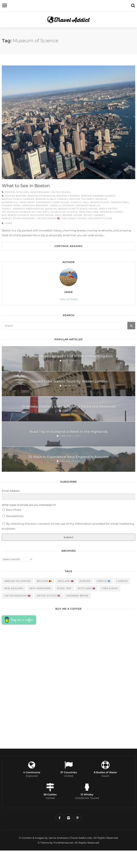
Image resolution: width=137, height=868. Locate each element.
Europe (85, 581)
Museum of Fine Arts (34, 212)
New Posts (12, 510)
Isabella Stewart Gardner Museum (75, 205)
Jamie (8, 223)
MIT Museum (10, 212)
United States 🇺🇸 (48, 218)
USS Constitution (100, 218)
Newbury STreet (111, 212)
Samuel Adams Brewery (19, 218)
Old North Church (15, 215)
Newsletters (13, 516)
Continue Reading (68, 246)
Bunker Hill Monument (18, 202)
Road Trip (64, 588)
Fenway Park (11, 205)
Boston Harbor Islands (98, 196)
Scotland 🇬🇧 (86, 588)
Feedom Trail (120, 202)
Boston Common (68, 196)
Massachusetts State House (78, 209)
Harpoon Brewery (35, 205)
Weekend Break (77, 596)
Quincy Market (94, 215)
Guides (24, 192)
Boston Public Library (52, 199)
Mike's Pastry (108, 209)
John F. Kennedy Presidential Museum (29, 209)
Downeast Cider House (53, 202)
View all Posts (69, 299)
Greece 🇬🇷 (103, 581)
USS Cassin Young (74, 218)
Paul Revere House (69, 215)
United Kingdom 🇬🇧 (17, 596)
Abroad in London (17, 581)
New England (40, 192)
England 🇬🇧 (66, 581)
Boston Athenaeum (42, 196)
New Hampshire (40, 588)
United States (61, 192)
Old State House (42, 215)
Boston (21, 196)
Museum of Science (64, 212)
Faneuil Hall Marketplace (90, 202)
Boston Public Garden (18, 199)
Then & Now (110, 588)
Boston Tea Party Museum (88, 199)
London (122, 581)
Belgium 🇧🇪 (44, 581)
